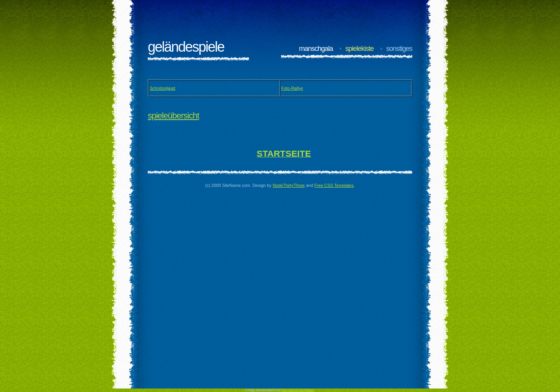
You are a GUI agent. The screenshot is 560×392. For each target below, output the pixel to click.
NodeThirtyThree (289, 185)
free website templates (298, 390)
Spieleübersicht (173, 116)
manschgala (316, 49)
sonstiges (399, 49)
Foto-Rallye (292, 88)
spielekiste (360, 49)
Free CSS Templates (334, 185)
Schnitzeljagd (162, 88)
